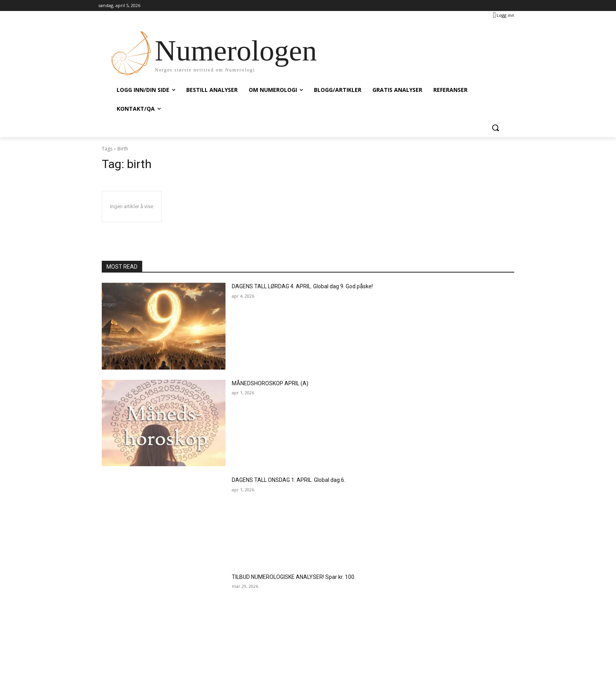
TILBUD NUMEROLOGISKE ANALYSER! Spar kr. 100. (294, 577)
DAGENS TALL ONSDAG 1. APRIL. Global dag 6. (289, 480)
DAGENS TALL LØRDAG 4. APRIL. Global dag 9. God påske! (302, 286)
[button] (495, 128)
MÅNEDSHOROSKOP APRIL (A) (270, 383)
